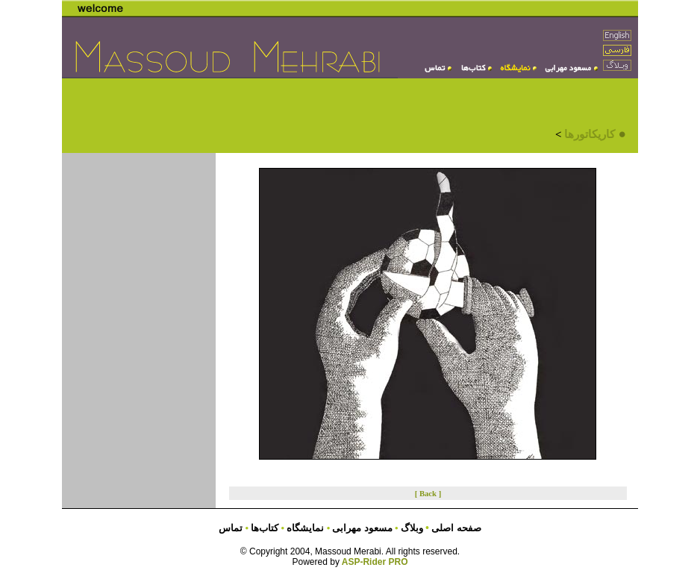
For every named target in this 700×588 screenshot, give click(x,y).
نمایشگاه (304, 528)
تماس (231, 528)
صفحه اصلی (456, 528)
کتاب (263, 528)
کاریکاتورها (590, 134)
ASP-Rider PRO (375, 562)
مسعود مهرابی (363, 528)
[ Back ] (428, 494)
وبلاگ (413, 528)
